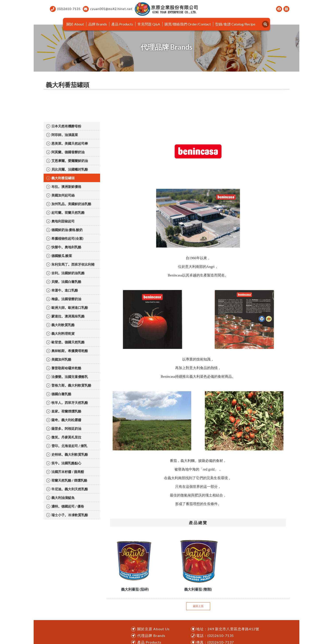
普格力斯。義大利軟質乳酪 (69, 385)
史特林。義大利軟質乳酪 (67, 454)
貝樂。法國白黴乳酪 (64, 282)
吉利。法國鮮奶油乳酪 (65, 273)
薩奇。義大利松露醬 (64, 420)
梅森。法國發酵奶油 (64, 299)
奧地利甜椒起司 (60, 221)
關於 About (75, 24)
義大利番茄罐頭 (60, 178)
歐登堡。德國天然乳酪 (65, 342)
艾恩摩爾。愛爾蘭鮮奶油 (67, 161)
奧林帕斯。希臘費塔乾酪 (67, 351)
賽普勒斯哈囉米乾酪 (64, 368)
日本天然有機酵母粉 (64, 126)
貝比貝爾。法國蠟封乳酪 (67, 169)
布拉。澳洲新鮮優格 (64, 187)
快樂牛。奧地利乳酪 (64, 247)
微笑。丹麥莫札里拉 (64, 437)
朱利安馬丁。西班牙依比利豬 (70, 264)
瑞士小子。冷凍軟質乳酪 (67, 515)
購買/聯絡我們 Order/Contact (188, 24)
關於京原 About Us (153, 629)
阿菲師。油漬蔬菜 (62, 135)
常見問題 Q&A (149, 24)
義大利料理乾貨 (60, 334)
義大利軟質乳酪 (60, 325)
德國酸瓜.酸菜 (59, 256)
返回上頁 (198, 606)
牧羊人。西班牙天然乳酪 (67, 403)
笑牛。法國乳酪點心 (64, 463)
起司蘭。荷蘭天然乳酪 (65, 213)
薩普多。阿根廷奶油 (64, 429)
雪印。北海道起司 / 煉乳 (67, 446)
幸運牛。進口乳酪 (62, 290)
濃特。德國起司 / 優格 (65, 506)
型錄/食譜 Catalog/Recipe (235, 24)
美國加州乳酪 (59, 359)
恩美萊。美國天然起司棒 (67, 143)
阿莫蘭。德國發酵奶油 (65, 152)
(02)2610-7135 (65, 9)
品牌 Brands (98, 24)
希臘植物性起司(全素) (65, 238)
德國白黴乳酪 (59, 394)
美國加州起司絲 (60, 195)
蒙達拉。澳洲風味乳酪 (65, 316)
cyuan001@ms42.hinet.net (108, 9)
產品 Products (122, 24)
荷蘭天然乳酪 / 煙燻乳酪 (67, 480)
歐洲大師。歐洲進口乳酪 (67, 308)
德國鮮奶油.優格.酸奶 (64, 230)
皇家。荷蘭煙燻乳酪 (64, 411)
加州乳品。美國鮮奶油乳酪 (69, 204)
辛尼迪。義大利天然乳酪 (67, 489)
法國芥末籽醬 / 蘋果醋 (65, 472)
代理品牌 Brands (151, 635)
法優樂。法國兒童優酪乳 (67, 377)
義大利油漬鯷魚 (60, 498)
